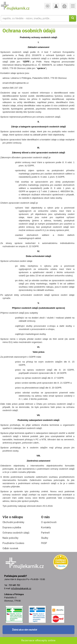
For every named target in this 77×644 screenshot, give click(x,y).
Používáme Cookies (13, 543)
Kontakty (46, 527)
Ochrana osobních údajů (16, 533)
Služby (45, 538)
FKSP (44, 543)
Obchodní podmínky (13, 522)
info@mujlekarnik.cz (21, 588)
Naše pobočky (10, 538)
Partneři (45, 533)
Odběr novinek (10, 548)
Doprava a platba (12, 527)
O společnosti (49, 522)
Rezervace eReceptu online (38, 640)
